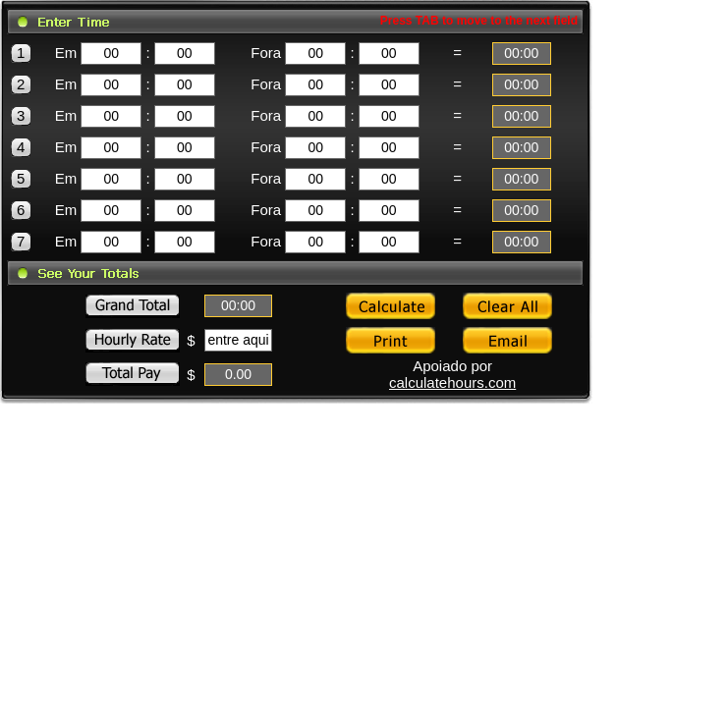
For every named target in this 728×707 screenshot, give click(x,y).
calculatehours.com (452, 382)
